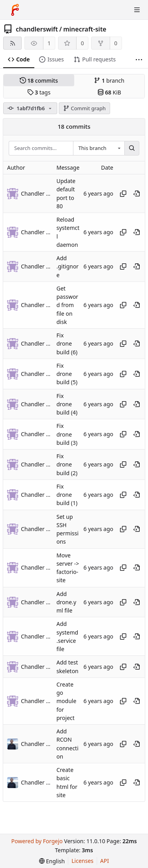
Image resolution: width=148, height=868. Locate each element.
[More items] (139, 60)
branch (109, 81)
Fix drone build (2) (67, 465)
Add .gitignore (67, 267)
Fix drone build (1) (67, 495)
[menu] (52, 861)
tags (39, 92)
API (105, 861)
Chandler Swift (37, 744)
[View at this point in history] (137, 194)
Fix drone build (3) (67, 435)
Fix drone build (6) (67, 344)
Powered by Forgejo (37, 841)
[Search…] (132, 148)
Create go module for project (66, 701)
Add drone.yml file (66, 602)
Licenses (82, 861)
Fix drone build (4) (67, 404)
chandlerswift (37, 29)
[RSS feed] (12, 43)
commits (39, 81)
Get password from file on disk (67, 305)
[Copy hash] (123, 194)
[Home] (15, 10)
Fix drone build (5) (67, 374)
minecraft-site (85, 29)
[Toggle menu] (137, 10)
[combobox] (99, 148)
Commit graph (84, 108)
